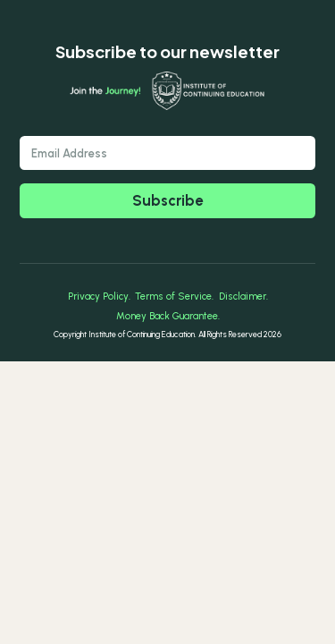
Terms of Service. (174, 297)
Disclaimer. (243, 297)
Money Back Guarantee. (168, 316)
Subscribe (167, 200)
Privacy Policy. (99, 297)
